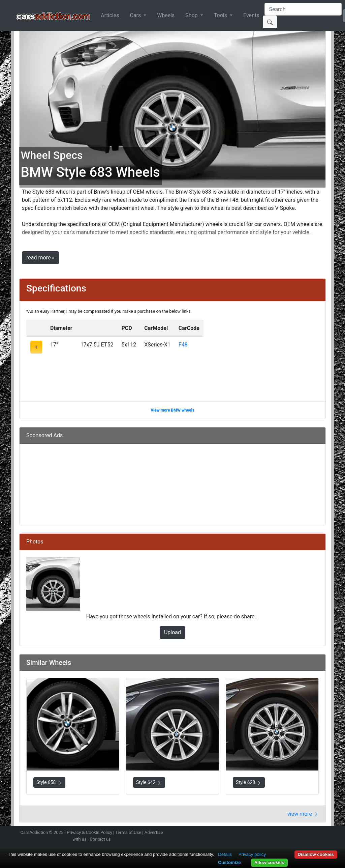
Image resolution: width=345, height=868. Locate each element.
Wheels (166, 15)
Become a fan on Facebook (302, 833)
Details (225, 854)
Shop (192, 15)
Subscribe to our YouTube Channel (325, 833)
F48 (183, 345)
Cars (136, 15)
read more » (40, 258)
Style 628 (249, 782)
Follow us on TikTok (313, 833)
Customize (229, 862)
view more (303, 814)
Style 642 (149, 782)
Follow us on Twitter (289, 833)
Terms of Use (128, 832)
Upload (172, 632)
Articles (110, 15)
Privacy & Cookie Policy (89, 832)
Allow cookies (269, 862)
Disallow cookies (316, 854)
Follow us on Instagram (278, 833)
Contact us (100, 839)
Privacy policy (252, 854)
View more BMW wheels (172, 410)
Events (251, 15)
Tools (221, 15)
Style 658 (49, 782)
